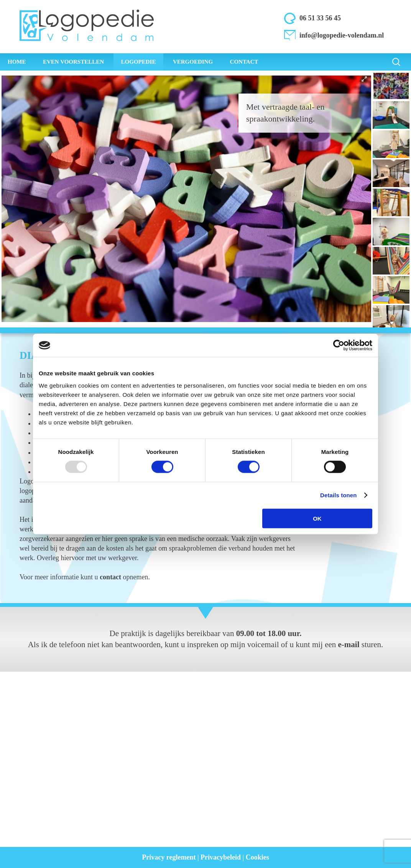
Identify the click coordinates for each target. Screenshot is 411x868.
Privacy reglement (169, 857)
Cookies (257, 857)
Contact (244, 62)
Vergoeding (193, 62)
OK (317, 518)
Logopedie (139, 62)
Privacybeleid (221, 857)
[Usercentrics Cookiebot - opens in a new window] (339, 345)
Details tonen (338, 495)
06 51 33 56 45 (320, 18)
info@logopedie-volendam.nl (342, 35)
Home (17, 62)
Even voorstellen (73, 62)
